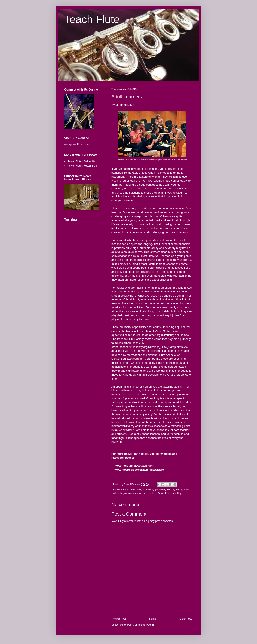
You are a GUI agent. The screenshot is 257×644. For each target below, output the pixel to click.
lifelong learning (167, 489)
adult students (128, 489)
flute (139, 489)
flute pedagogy (150, 489)
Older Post (186, 619)
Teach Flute (92, 19)
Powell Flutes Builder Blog (82, 161)
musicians (151, 493)
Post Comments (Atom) (140, 625)
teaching (177, 493)
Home (153, 619)
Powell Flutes (164, 493)
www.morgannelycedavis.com (134, 466)
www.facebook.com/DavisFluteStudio (139, 470)
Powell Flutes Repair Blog (82, 166)
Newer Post (119, 619)
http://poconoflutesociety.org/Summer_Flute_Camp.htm (147, 347)
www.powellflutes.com (77, 145)
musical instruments (135, 493)
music (179, 489)
